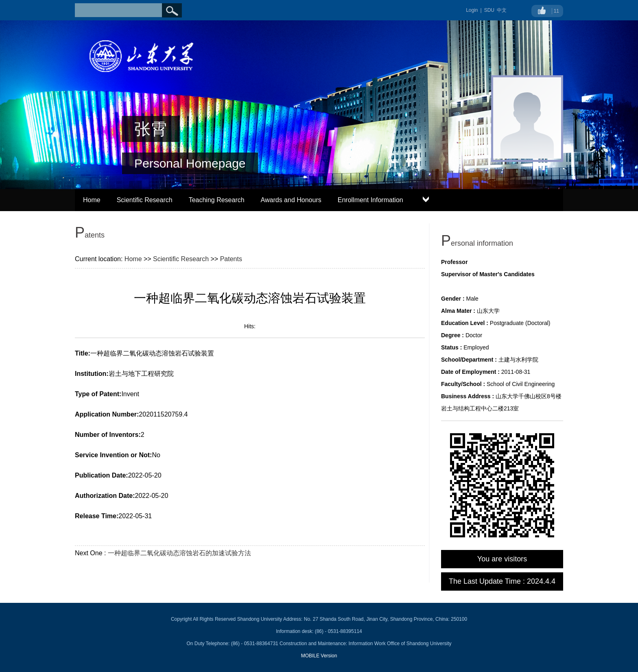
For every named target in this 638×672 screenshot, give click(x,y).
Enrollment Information (370, 200)
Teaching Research (217, 200)
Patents (231, 259)
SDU (489, 10)
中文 (502, 10)
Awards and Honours (291, 200)
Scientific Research (145, 200)
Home (92, 200)
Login (472, 10)
